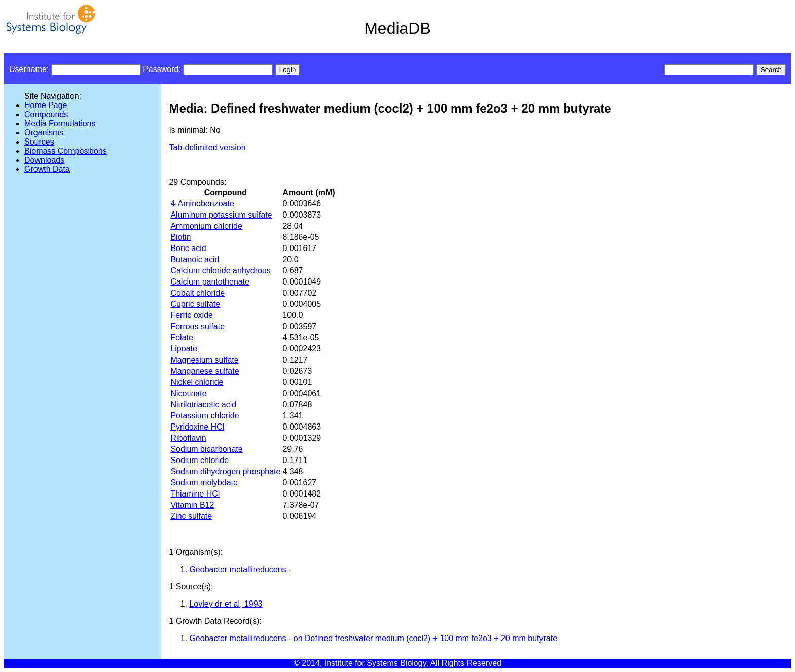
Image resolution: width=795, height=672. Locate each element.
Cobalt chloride (197, 293)
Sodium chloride (200, 460)
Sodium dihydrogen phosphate (225, 471)
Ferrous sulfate (197, 326)
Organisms (44, 133)
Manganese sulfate (205, 371)
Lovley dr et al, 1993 (226, 604)
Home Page (46, 105)
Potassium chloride (205, 416)
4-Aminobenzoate (202, 204)
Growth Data (47, 169)
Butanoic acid (195, 259)
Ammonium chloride (206, 226)
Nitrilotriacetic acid (203, 404)
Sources (39, 142)
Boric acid (188, 248)
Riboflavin (188, 438)
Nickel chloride (197, 382)
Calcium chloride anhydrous (220, 271)
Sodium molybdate (204, 483)
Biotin (180, 237)
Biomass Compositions (66, 151)
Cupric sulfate (195, 304)
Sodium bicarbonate (206, 449)
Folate (182, 338)
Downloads (44, 160)
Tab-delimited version (207, 147)
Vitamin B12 (192, 505)
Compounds (46, 114)
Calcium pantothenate (210, 282)
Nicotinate (188, 393)
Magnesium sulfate (204, 360)
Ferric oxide (192, 315)
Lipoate (184, 349)
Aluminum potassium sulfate (221, 215)
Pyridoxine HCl (197, 427)
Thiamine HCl (195, 494)
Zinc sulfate (191, 516)
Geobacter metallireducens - (240, 569)
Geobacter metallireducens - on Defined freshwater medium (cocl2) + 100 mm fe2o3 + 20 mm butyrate (373, 638)
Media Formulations (60, 123)
